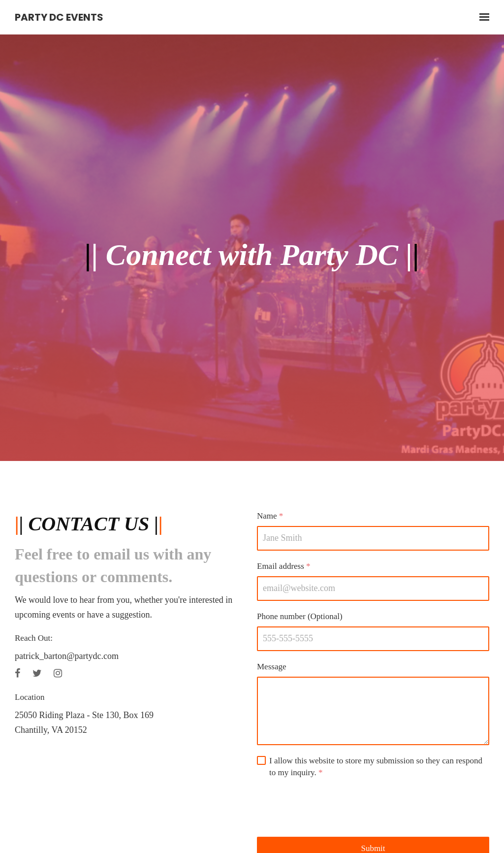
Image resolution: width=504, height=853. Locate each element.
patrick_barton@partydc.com (67, 656)
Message (271, 667)
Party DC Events (59, 17)
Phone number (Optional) (300, 616)
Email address (284, 566)
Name (270, 516)
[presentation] (332, 808)
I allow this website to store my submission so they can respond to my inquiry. (376, 767)
